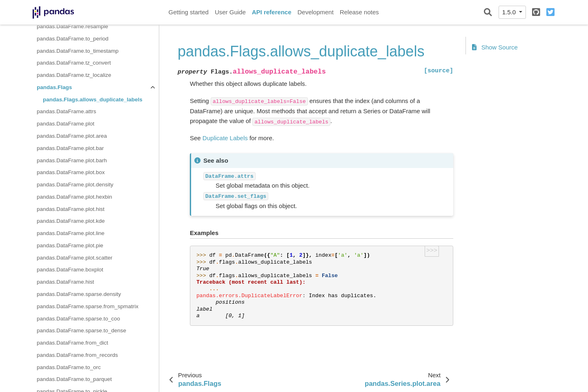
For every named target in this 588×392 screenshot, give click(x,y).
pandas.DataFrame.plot (66, 124)
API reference (272, 12)
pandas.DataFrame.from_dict (72, 343)
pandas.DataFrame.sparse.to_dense (81, 330)
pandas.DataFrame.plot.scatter (75, 258)
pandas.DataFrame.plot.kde (71, 221)
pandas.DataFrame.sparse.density (79, 294)
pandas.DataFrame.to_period (73, 39)
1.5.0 (510, 12)
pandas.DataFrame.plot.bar (70, 148)
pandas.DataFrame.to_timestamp (78, 51)
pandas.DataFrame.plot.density (75, 185)
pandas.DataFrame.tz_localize (74, 75)
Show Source (495, 47)
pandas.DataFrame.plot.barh (72, 160)
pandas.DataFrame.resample (72, 26)
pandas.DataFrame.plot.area (72, 136)
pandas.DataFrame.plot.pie (70, 245)
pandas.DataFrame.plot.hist (71, 209)
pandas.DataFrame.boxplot (70, 270)
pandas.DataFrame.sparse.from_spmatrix (88, 306)
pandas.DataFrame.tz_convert (74, 63)
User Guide (230, 12)
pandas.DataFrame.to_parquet (74, 379)
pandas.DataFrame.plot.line (71, 233)
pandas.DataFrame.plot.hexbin (75, 197)
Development (315, 12)
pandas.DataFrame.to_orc (69, 367)
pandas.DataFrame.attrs (67, 111)
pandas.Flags (54, 87)
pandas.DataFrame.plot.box (71, 172)
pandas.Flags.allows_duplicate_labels (93, 100)
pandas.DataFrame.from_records (77, 355)
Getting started (189, 12)
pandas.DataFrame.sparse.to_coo (78, 319)
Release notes (359, 12)
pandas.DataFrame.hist (65, 282)
